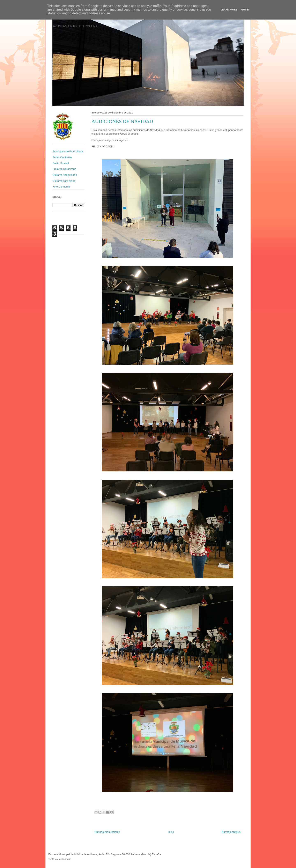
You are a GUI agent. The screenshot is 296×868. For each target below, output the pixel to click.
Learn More (229, 10)
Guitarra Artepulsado (65, 175)
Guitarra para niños (64, 181)
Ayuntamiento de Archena (68, 151)
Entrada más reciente (107, 832)
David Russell (61, 163)
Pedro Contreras (62, 157)
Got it (245, 10)
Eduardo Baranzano (64, 169)
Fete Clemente (61, 187)
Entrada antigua (231, 832)
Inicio (171, 832)
